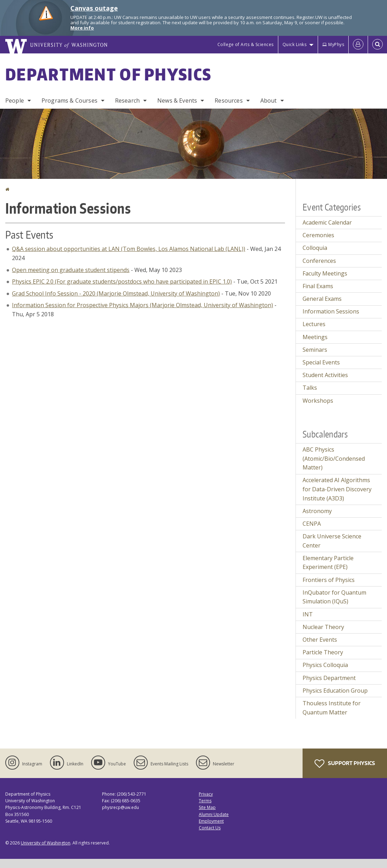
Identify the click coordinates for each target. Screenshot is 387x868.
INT (308, 614)
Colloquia (315, 248)
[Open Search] (378, 45)
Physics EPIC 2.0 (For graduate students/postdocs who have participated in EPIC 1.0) (122, 281)
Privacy (206, 794)
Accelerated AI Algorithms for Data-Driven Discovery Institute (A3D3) (337, 489)
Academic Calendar (327, 222)
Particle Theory (323, 652)
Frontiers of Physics (329, 580)
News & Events (177, 101)
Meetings (315, 337)
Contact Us (210, 828)
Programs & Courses (69, 101)
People (15, 101)
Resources (229, 101)
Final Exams (318, 286)
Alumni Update (214, 814)
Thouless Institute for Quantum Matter (332, 708)
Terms (205, 801)
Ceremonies (318, 235)
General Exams (322, 299)
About (269, 101)
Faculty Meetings (325, 273)
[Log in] (358, 45)
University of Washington (46, 843)
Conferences (319, 261)
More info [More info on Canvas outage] (82, 28)
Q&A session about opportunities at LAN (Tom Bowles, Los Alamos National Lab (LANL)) (129, 249)
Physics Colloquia (325, 665)
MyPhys (333, 44)
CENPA (312, 524)
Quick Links (295, 44)
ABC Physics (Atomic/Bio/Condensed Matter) (334, 458)
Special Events (321, 362)
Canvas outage (94, 8)
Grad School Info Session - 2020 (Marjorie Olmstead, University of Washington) (116, 293)
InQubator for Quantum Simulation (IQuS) (334, 597)
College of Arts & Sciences (246, 44)
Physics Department (329, 678)
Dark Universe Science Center (332, 541)
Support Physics (345, 764)
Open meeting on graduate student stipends (71, 270)
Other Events (320, 640)
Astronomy (317, 511)
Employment (211, 821)
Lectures (314, 324)
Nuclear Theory (323, 627)
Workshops (318, 401)
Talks (310, 388)
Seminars (315, 350)
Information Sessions (331, 311)
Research (127, 101)
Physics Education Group (335, 691)
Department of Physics (108, 74)
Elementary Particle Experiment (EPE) (328, 563)
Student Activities (325, 375)
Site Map (207, 807)
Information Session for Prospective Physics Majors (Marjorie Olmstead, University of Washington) (142, 305)
